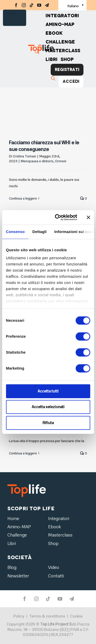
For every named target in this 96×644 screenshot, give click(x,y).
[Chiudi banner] (88, 217)
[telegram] (47, 5)
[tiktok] (31, 5)
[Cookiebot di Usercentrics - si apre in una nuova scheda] (57, 217)
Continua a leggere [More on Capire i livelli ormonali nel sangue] (23, 453)
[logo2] (27, 484)
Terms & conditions (47, 616)
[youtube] (39, 5)
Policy (19, 616)
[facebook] (16, 5)
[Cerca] (38, 52)
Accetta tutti (48, 391)
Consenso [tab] (15, 232)
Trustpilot (9, 13)
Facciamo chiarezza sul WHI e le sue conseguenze (44, 146)
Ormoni (61, 161)
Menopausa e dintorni (37, 161)
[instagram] (24, 5)
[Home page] (32, 49)
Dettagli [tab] (39, 232)
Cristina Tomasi (24, 156)
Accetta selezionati (48, 407)
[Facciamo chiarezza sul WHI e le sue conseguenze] (48, 102)
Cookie (76, 616)
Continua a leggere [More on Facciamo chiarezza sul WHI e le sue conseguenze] (23, 199)
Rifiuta (48, 423)
